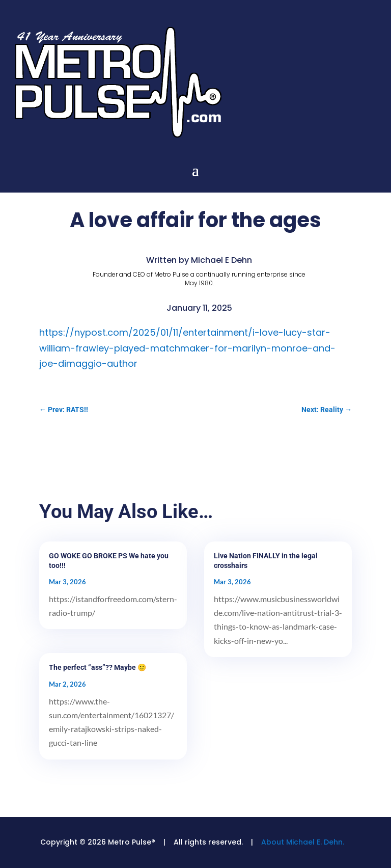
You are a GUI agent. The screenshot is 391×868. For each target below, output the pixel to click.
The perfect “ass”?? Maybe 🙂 (97, 667)
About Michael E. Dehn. (303, 842)
